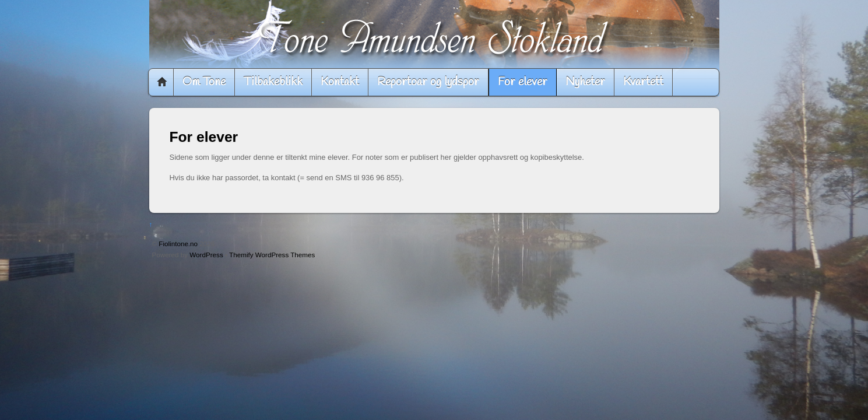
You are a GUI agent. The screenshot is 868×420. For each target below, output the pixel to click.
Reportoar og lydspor (428, 82)
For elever (523, 82)
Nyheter (585, 82)
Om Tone (204, 82)
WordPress (206, 255)
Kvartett (643, 82)
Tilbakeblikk (273, 82)
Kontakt (340, 82)
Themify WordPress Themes (272, 255)
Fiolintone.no (178, 244)
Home (162, 82)
